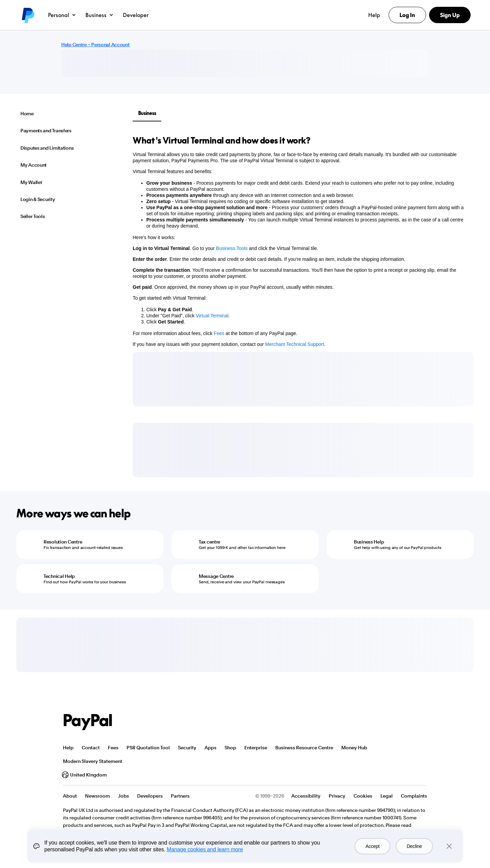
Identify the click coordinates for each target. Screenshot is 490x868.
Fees (219, 333)
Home (27, 114)
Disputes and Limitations (47, 148)
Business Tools (232, 248)
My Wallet (31, 182)
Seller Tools (33, 216)
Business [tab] (147, 113)
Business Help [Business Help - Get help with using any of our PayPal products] (369, 542)
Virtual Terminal (212, 316)
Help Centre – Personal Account (95, 45)
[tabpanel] (299, 241)
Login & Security (38, 199)
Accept (372, 846)
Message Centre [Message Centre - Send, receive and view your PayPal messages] (216, 576)
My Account (34, 165)
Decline (414, 846)
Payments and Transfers (46, 131)
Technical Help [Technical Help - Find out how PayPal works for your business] (59, 576)
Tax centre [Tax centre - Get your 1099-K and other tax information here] (209, 542)
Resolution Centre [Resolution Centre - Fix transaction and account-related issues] (63, 542)
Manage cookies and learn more (205, 849)
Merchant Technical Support (295, 344)
